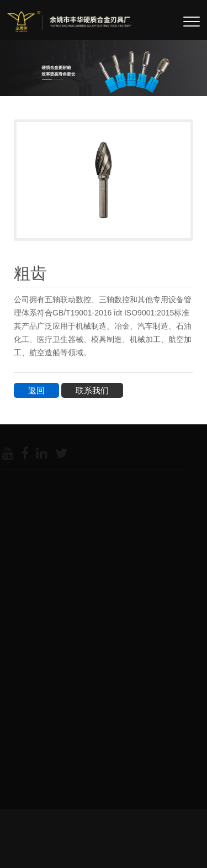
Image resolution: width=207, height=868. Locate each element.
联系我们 (92, 390)
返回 (36, 390)
